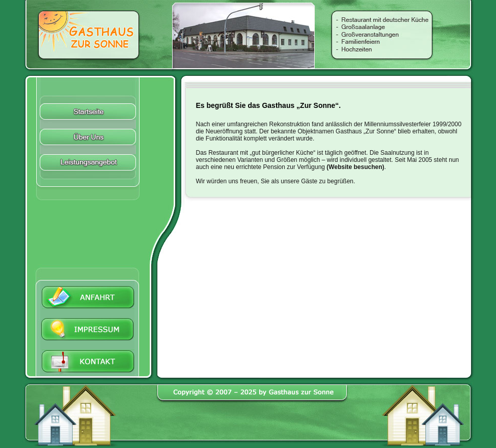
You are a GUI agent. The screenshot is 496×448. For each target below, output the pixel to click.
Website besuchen (355, 167)
